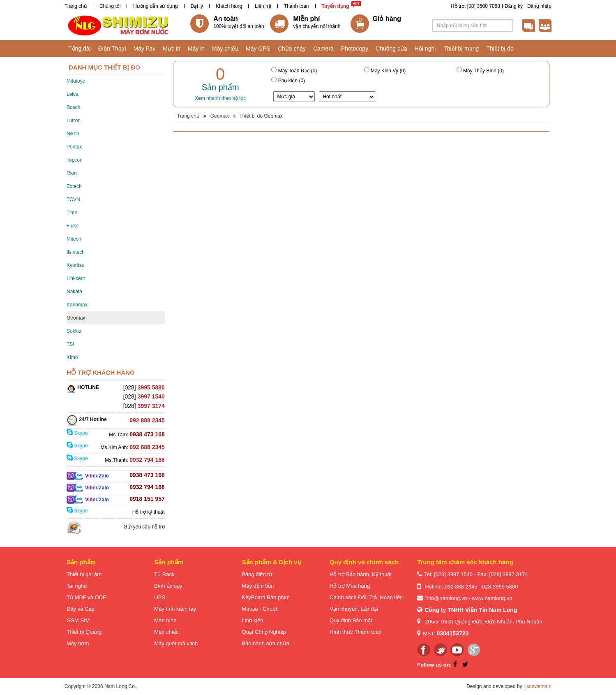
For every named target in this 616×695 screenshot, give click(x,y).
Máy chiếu (225, 49)
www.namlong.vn (492, 598)
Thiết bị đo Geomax (261, 116)
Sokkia (74, 331)
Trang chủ (76, 6)
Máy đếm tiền (258, 586)
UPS (160, 597)
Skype (77, 433)
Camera (323, 49)
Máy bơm (78, 643)
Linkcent (76, 278)
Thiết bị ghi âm (84, 574)
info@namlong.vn (446, 598)
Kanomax (77, 305)
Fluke (73, 226)
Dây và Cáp (81, 609)
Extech (74, 186)
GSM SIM (78, 620)
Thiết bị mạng (461, 49)
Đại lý (197, 6)
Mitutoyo (76, 81)
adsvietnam (539, 686)
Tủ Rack (164, 574)
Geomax (76, 318)
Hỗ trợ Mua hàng (350, 586)
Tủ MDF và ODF (86, 597)
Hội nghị (425, 49)
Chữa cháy (292, 49)
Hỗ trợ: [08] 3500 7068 (475, 6)
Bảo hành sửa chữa (266, 643)
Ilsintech (76, 252)
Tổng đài (80, 49)
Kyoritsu (75, 265)
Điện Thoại (112, 49)
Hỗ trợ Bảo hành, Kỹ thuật (361, 574)
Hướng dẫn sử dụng (155, 6)
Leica (73, 94)
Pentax (74, 147)
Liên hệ (263, 6)
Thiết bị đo (500, 49)
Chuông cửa (391, 49)
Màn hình (165, 620)
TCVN (73, 199)
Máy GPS (258, 49)
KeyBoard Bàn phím (266, 597)
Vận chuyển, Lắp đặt (354, 609)
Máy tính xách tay (175, 609)
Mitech (74, 239)
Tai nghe (77, 586)
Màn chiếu (166, 632)
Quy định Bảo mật (351, 620)
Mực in (171, 49)
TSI (70, 344)
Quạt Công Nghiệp (264, 632)
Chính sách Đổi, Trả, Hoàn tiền (366, 597)
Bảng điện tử (257, 574)
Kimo (72, 357)
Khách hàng (229, 6)
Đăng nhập (539, 6)
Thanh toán (296, 6)
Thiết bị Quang (84, 632)
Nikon (73, 134)
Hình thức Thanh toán (356, 632)
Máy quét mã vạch (176, 643)
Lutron (74, 120)
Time (72, 213)
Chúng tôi (110, 6)
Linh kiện (253, 620)
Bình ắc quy (168, 586)
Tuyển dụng (336, 6)
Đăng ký (514, 6)
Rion (72, 173)
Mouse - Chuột (260, 609)
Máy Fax (145, 49)
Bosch (73, 107)
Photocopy (355, 49)
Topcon (75, 160)
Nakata (74, 292)
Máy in (196, 49)
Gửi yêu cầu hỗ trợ (144, 527)
